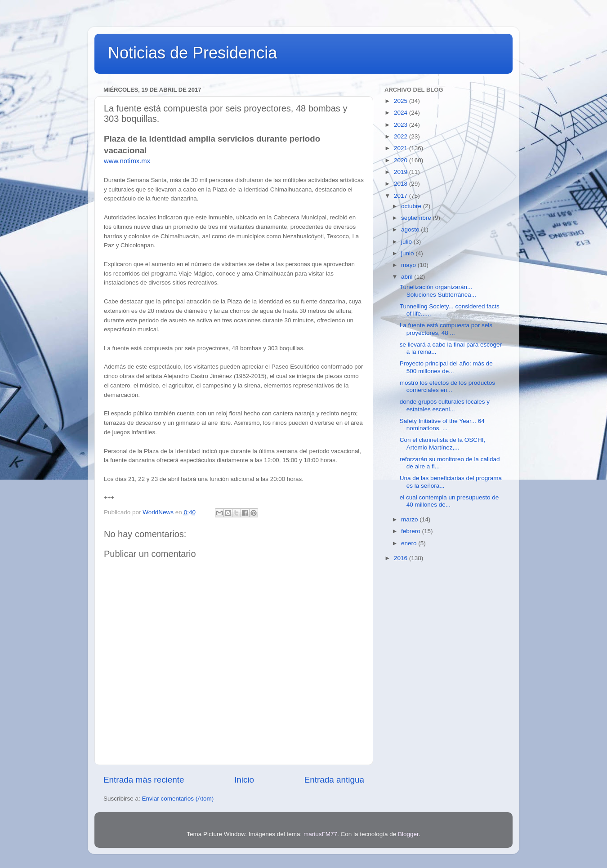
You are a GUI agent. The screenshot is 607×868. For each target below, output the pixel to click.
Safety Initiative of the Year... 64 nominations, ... (442, 425)
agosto (411, 229)
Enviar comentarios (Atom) (178, 799)
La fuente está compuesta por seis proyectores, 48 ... (446, 329)
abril (408, 277)
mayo (409, 265)
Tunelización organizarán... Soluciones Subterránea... (438, 291)
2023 (402, 125)
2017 (402, 196)
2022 (402, 136)
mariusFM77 (320, 834)
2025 (402, 101)
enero (410, 543)
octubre (412, 206)
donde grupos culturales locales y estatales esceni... (445, 405)
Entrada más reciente (144, 780)
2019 (402, 172)
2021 (402, 148)
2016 (402, 558)
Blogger (408, 834)
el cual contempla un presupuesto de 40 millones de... (449, 501)
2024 (402, 113)
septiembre (417, 218)
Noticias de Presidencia (192, 53)
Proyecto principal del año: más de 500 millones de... (446, 367)
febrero (412, 531)
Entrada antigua (334, 780)
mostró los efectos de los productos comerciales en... (447, 386)
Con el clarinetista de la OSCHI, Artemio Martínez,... (443, 443)
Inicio (244, 780)
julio (407, 242)
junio (408, 253)
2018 (402, 184)
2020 (402, 160)
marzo (410, 519)
